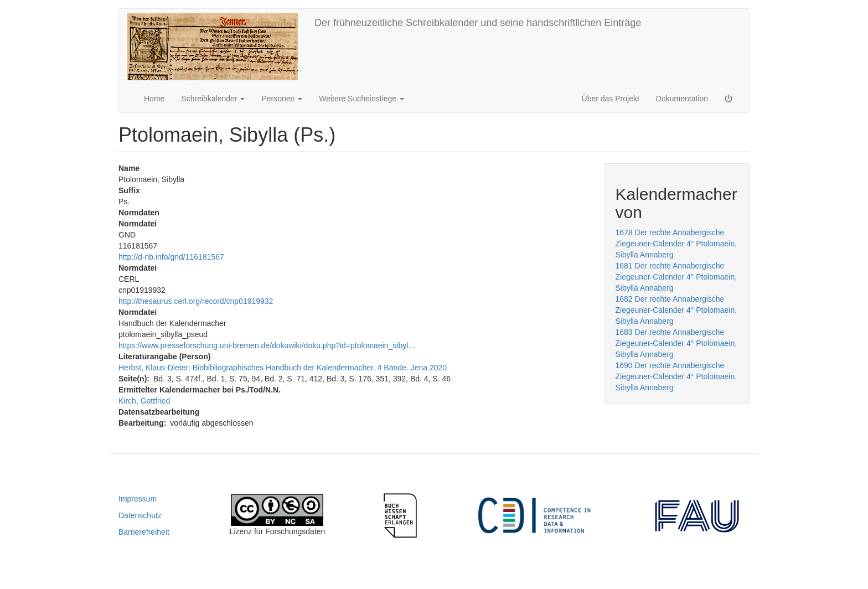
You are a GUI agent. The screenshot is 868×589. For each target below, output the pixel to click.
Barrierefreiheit (144, 532)
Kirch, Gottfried (144, 401)
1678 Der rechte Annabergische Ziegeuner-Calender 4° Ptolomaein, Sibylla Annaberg (676, 244)
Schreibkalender (213, 99)
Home (154, 99)
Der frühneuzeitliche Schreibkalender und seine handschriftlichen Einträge (478, 23)
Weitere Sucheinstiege (361, 99)
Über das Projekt (611, 99)
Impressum (138, 499)
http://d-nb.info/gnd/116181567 (171, 257)
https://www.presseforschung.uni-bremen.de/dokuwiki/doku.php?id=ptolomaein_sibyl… (267, 345)
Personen (282, 99)
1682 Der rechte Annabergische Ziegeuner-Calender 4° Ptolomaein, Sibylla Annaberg (676, 310)
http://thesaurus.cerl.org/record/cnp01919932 (196, 301)
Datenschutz (140, 515)
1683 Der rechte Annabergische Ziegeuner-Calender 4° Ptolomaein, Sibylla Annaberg (676, 343)
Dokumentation (682, 99)
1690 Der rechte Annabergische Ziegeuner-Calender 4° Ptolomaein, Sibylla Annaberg (676, 376)
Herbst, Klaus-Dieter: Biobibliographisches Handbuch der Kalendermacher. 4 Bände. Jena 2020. (284, 368)
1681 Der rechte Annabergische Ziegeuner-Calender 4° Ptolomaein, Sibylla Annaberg (676, 277)
